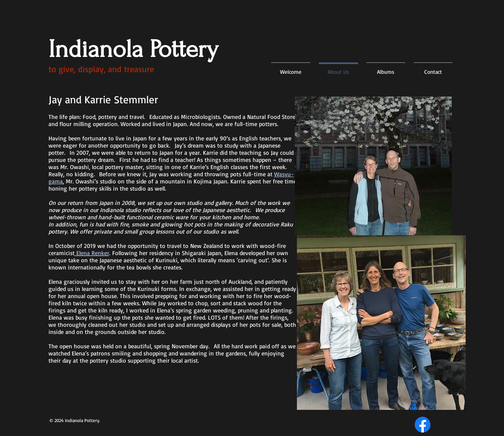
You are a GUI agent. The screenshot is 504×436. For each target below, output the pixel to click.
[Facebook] (423, 425)
